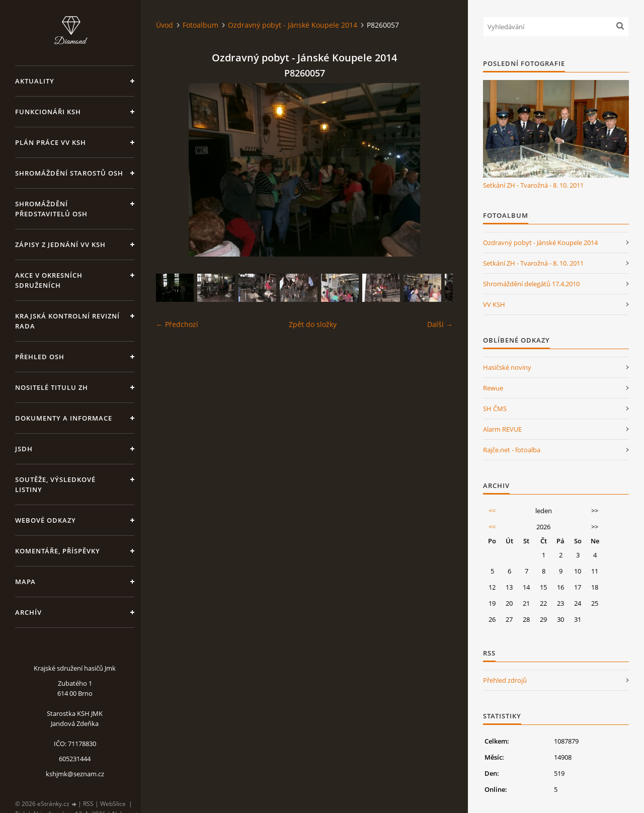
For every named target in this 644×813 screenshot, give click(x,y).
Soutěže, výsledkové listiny (55, 484)
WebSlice (113, 804)
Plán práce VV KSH (51, 142)
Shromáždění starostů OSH (69, 173)
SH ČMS (495, 409)
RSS (88, 804)
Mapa (25, 582)
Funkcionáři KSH (48, 112)
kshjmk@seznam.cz (75, 774)
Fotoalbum (200, 25)
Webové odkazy (46, 520)
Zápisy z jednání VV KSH (60, 245)
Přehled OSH (40, 357)
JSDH (24, 449)
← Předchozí (177, 324)
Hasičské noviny (507, 367)
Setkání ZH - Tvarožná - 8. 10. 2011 (533, 185)
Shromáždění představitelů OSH (51, 209)
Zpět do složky (313, 324)
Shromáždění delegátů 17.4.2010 (531, 284)
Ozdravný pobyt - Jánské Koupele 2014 (293, 25)
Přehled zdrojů (505, 680)
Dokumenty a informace (64, 418)
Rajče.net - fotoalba (512, 450)
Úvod (165, 25)
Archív (28, 612)
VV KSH (494, 304)
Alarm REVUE (502, 429)
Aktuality (35, 81)
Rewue (493, 388)
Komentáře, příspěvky (58, 551)
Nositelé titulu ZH (52, 387)
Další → (440, 324)
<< (492, 511)
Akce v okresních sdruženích (49, 280)
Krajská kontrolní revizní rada (67, 321)
